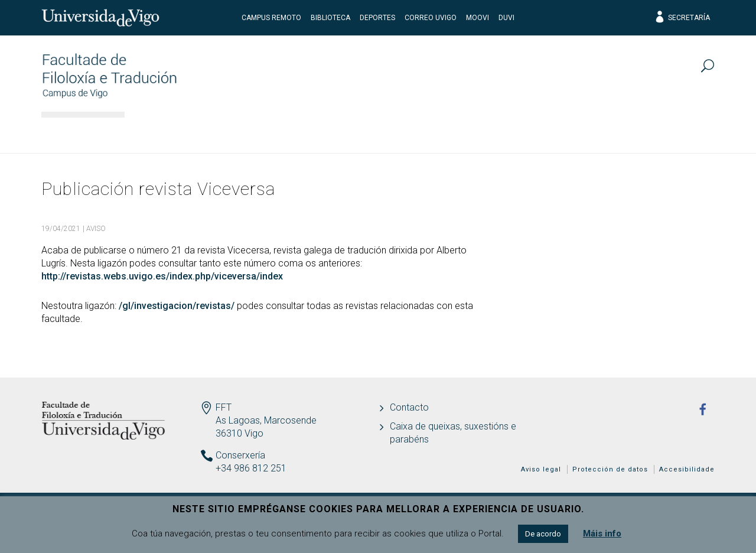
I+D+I (505, 133)
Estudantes (426, 133)
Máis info (602, 534)
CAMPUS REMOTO (271, 18)
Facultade (170, 133)
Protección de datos (610, 469)
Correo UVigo (431, 18)
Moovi (478, 18)
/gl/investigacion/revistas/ (177, 306)
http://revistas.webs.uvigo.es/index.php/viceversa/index (162, 276)
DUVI (506, 18)
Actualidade (667, 133)
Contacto (409, 407)
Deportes (377, 18)
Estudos (254, 133)
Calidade (576, 133)
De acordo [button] (543, 534)
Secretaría (682, 18)
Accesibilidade (687, 469)
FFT (224, 407)
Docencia (336, 133)
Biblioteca (330, 18)
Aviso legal (541, 469)
